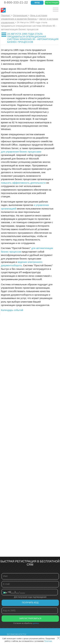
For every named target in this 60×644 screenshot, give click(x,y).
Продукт (6, 15)
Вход (37, 3)
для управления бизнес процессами (21, 152)
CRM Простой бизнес (24, 10)
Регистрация (52, 3)
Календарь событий (12, 310)
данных (36, 623)
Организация (20, 15)
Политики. (48, 641)
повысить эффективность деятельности (23, 183)
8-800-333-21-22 (16, 2)
